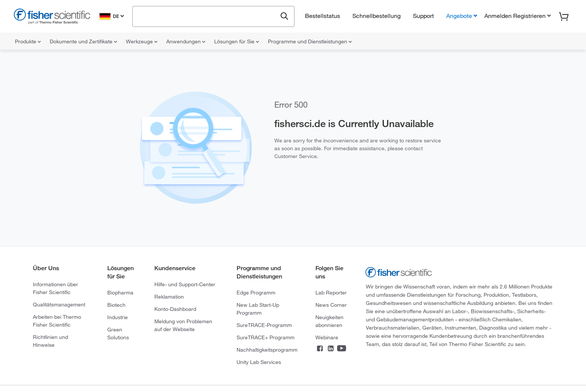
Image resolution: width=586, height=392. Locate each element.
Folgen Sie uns (329, 272)
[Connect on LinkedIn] (331, 349)
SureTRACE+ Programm (266, 337)
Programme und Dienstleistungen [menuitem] (310, 41)
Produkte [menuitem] (28, 41)
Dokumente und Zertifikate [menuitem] (83, 41)
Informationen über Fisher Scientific (55, 288)
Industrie (118, 317)
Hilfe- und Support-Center (185, 284)
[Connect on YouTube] (342, 349)
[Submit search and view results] (284, 16)
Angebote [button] (459, 16)
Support (423, 16)
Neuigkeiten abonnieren (329, 321)
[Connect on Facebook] (320, 349)
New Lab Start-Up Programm (258, 309)
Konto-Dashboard (175, 309)
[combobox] (207, 16)
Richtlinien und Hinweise (50, 341)
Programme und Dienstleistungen (259, 272)
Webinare (327, 337)
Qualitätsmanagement (59, 305)
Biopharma (120, 293)
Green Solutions (118, 334)
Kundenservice (175, 268)
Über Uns (46, 268)
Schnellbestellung (377, 16)
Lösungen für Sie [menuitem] (237, 41)
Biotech (116, 305)
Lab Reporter (331, 293)
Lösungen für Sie (121, 272)
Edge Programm (256, 293)
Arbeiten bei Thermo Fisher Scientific (57, 321)
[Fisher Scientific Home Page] (52, 17)
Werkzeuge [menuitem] (142, 41)
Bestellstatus (323, 16)
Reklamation (169, 297)
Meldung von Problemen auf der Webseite (183, 325)
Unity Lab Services (259, 362)
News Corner (331, 305)
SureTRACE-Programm (264, 325)
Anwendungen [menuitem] (186, 41)
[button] (517, 16)
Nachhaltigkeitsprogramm (267, 350)
